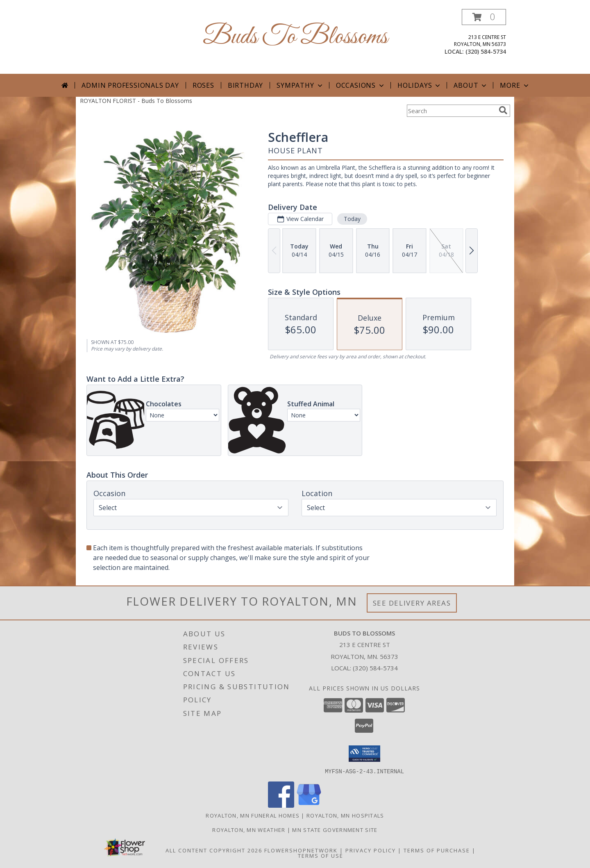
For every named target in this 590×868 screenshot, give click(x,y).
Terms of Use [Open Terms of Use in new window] (321, 855)
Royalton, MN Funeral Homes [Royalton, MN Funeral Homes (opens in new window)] (253, 815)
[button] (484, 17)
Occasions (361, 85)
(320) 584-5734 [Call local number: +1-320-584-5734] (486, 51)
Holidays (420, 85)
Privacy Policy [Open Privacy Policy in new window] (371, 850)
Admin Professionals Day (130, 85)
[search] (503, 110)
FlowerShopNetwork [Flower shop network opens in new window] (301, 850)
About (471, 85)
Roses (203, 85)
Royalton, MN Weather (249, 829)
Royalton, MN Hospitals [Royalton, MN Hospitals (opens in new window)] (345, 815)
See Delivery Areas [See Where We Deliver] (412, 603)
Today (352, 219)
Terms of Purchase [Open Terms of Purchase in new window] (437, 850)
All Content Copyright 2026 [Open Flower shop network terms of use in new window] (214, 850)
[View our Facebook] (281, 805)
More (515, 85)
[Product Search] (451, 111)
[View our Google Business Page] (309, 805)
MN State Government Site (335, 829)
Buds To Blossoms (295, 37)
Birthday (245, 85)
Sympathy (300, 85)
